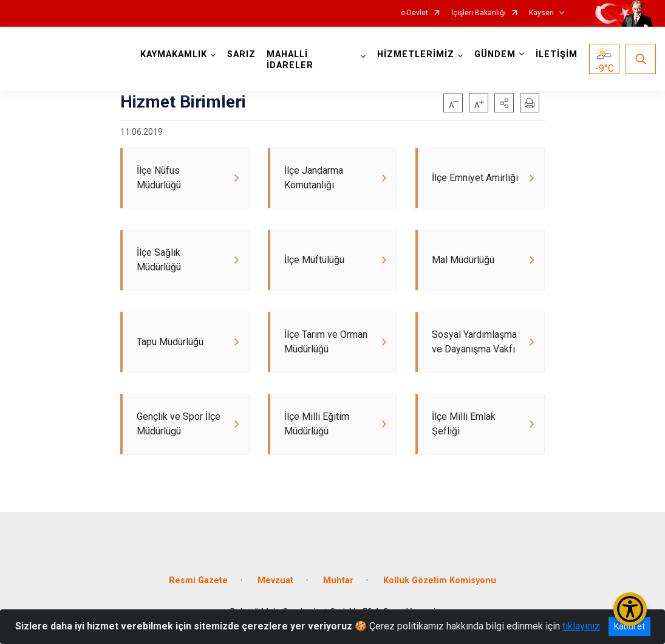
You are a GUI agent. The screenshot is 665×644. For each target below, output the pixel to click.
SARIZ (241, 54)
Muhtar (338, 581)
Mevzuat (275, 581)
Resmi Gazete (198, 581)
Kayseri (541, 13)
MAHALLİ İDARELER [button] (290, 60)
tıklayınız (581, 626)
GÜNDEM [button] (495, 54)
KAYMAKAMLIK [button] (174, 54)
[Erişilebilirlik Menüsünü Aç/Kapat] (630, 609)
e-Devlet (414, 13)
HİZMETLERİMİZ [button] (416, 54)
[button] (504, 103)
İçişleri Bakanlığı (479, 13)
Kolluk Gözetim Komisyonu (440, 581)
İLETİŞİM (557, 54)
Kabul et (629, 626)
